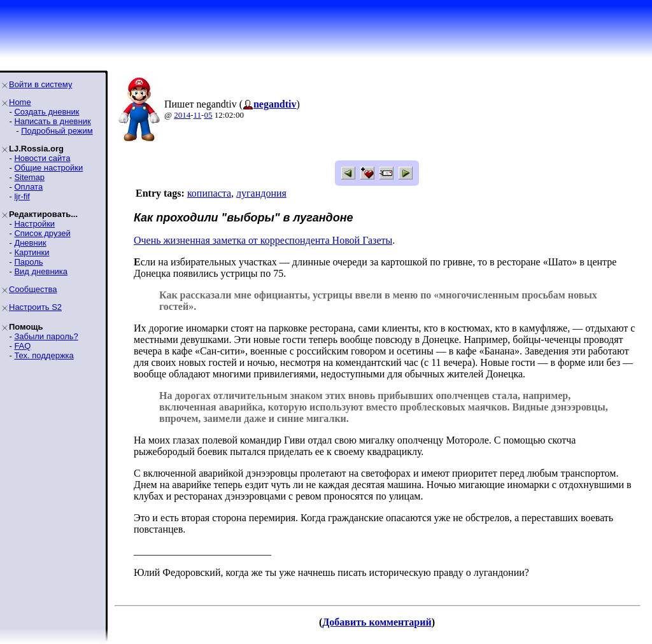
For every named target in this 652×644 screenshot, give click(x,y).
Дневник (30, 243)
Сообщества (33, 289)
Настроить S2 (35, 307)
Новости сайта (42, 158)
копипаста (209, 193)
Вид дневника (41, 271)
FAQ (22, 346)
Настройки (34, 224)
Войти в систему (40, 84)
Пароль (28, 262)
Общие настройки (48, 168)
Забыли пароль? (46, 336)
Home (20, 102)
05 (208, 115)
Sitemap (29, 177)
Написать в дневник (52, 121)
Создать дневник (46, 112)
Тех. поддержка (44, 355)
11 (198, 115)
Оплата (28, 187)
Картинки (32, 252)
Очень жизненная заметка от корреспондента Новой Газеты (263, 240)
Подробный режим (57, 131)
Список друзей (42, 233)
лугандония (261, 193)
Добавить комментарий (377, 622)
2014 (182, 115)
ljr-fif (22, 196)
